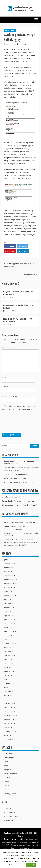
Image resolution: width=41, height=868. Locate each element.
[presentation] (11, 422)
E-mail (5, 387)
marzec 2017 (9, 695)
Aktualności (8, 754)
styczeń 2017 (9, 703)
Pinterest (10, 251)
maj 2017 (8, 687)
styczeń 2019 (9, 615)
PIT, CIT (7, 778)
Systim (25, 839)
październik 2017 (11, 667)
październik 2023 (11, 568)
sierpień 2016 (9, 723)
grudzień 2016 (10, 707)
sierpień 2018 (9, 635)
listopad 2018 (9, 623)
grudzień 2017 (10, 659)
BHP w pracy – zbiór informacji (16, 474)
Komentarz (7, 348)
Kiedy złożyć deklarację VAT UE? (17, 478)
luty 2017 (8, 699)
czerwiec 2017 (10, 683)
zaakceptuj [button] (31, 865)
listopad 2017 (9, 663)
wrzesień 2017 (10, 671)
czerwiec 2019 (10, 596)
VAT (6, 790)
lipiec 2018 (8, 639)
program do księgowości (28, 845)
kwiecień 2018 (10, 651)
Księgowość (9, 770)
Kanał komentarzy (11, 816)
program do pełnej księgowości (19, 842)
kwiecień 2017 (10, 691)
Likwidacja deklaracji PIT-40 (13, 497)
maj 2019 (8, 600)
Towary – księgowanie (26, 274)
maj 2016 (8, 735)
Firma (6, 762)
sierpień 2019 (9, 588)
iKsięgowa (14, 845)
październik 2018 (11, 627)
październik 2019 (11, 580)
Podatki (7, 782)
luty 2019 (8, 611)
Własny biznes (10, 794)
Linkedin (23, 251)
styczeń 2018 (9, 655)
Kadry (6, 766)
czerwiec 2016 (10, 731)
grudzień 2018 (10, 619)
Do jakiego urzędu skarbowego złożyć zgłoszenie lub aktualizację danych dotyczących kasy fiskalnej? (20, 542)
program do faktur (29, 848)
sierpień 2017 (9, 675)
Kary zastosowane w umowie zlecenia (19, 482)
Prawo (6, 786)
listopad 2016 (9, 711)
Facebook (10, 246)
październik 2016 (11, 715)
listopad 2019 (9, 576)
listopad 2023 (9, 564)
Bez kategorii (10, 30)
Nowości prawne (10, 774)
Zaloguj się (8, 808)
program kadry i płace (13, 848)
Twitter (23, 246)
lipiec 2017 (8, 679)
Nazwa (5, 377)
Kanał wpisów (9, 812)
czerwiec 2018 (10, 643)
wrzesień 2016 (10, 719)
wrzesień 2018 (10, 631)
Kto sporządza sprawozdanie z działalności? (19, 505)
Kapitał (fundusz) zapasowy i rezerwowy (18, 501)
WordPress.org (10, 820)
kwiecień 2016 (10, 739)
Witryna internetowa (10, 396)
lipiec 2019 (8, 592)
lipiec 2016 (8, 727)
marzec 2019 (9, 608)
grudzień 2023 (10, 560)
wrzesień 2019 (10, 584)
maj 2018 (8, 647)
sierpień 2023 (9, 572)
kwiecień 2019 (10, 604)
